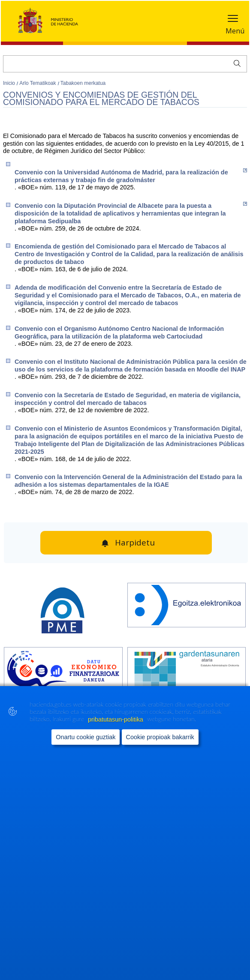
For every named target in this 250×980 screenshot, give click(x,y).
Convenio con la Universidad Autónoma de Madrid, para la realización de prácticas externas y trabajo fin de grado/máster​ (131, 176)
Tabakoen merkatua (83, 83)
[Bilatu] (125, 64)
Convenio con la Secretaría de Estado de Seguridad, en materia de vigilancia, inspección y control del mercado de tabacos (128, 399)
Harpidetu (135, 542)
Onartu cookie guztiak (86, 737)
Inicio (10, 83)
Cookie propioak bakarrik (160, 737)
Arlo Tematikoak (38, 83)
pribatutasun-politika (116, 719)
